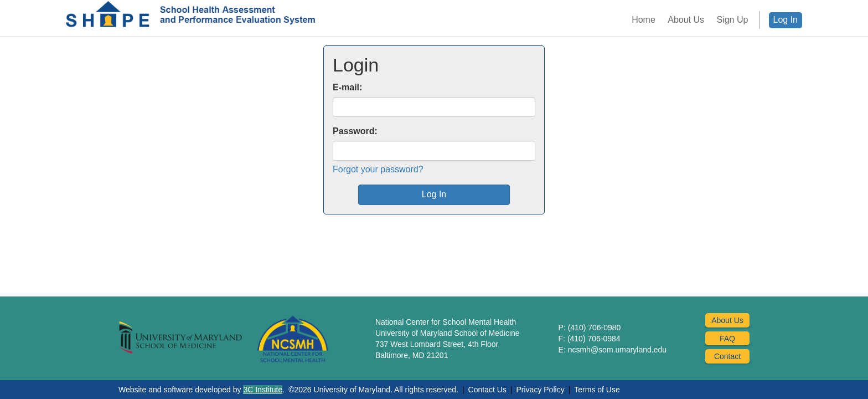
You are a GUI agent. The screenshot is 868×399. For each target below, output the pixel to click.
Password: (355, 131)
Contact (727, 356)
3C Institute (263, 390)
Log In (786, 20)
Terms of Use (597, 390)
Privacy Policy (541, 390)
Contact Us (487, 390)
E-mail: (347, 87)
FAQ (727, 339)
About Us (727, 320)
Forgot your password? (378, 169)
